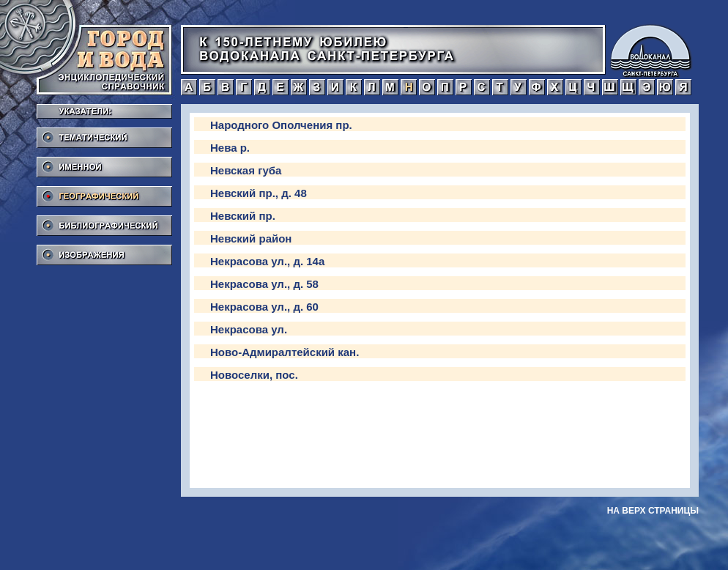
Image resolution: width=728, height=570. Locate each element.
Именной (104, 163)
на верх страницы (653, 511)
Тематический (104, 133)
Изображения (104, 251)
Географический (104, 192)
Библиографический (104, 221)
